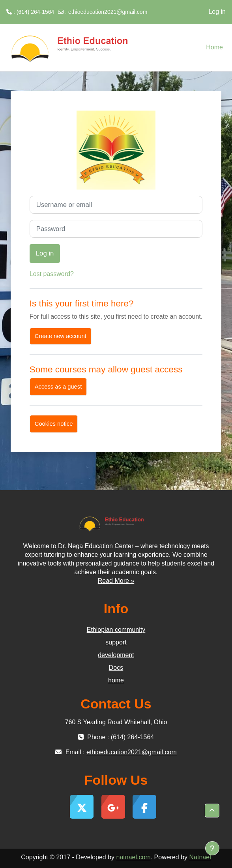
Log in (217, 12)
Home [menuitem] (214, 47)
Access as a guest (58, 387)
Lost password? (52, 274)
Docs (116, 668)
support (116, 642)
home (116, 680)
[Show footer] (212, 848)
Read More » (116, 581)
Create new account (61, 336)
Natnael (200, 857)
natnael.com (134, 857)
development (116, 655)
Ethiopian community (116, 630)
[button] (212, 811)
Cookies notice (54, 424)
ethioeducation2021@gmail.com (108, 12)
